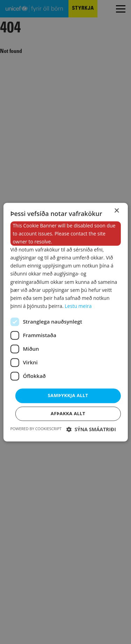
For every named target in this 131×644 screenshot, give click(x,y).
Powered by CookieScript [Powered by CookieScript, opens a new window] (36, 429)
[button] (91, 429)
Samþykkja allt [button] (68, 395)
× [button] (117, 211)
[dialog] (65, 322)
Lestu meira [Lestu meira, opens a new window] (78, 306)
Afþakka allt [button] (68, 413)
